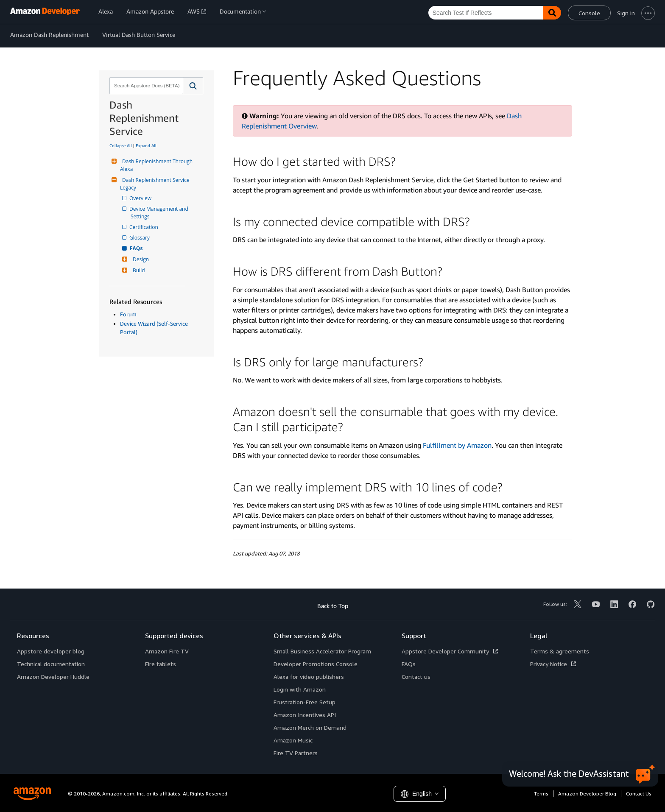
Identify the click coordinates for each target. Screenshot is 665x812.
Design (140, 259)
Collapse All (121, 145)
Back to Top (333, 606)
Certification (144, 227)
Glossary (140, 238)
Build (138, 270)
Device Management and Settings (160, 213)
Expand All (146, 145)
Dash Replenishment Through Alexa (157, 165)
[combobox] (145, 86)
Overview (141, 198)
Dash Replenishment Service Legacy (155, 184)
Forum (128, 314)
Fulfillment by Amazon (457, 445)
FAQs (137, 248)
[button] (193, 86)
